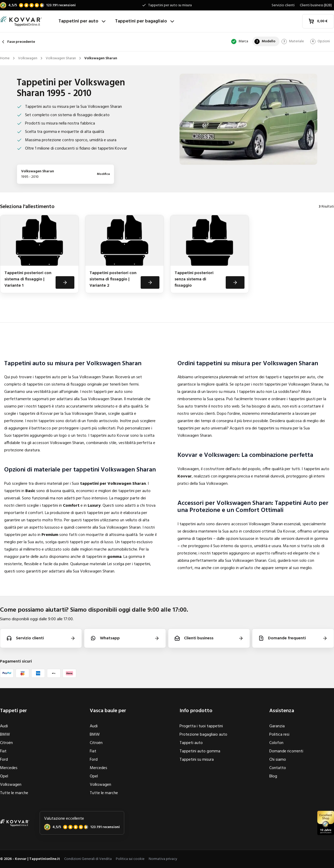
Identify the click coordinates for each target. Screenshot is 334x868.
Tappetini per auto (83, 21)
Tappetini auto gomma (200, 751)
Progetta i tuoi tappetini (201, 726)
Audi (4, 726)
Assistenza (282, 711)
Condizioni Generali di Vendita (88, 859)
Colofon (276, 743)
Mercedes (9, 768)
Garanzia (277, 726)
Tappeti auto (191, 743)
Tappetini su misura (197, 760)
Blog (273, 776)
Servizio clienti (283, 5)
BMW (5, 735)
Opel (4, 776)
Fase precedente (17, 42)
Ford (4, 760)
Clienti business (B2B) (316, 5)
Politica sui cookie (130, 859)
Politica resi (279, 735)
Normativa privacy (163, 859)
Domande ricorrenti (286, 751)
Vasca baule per (108, 711)
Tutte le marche (14, 793)
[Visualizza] (65, 282)
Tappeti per (13, 711)
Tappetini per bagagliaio (145, 21)
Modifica (103, 174)
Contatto (278, 768)
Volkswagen (11, 785)
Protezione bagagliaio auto (203, 735)
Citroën (6, 743)
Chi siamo (278, 760)
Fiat (3, 751)
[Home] (27, 21)
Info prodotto (196, 711)
